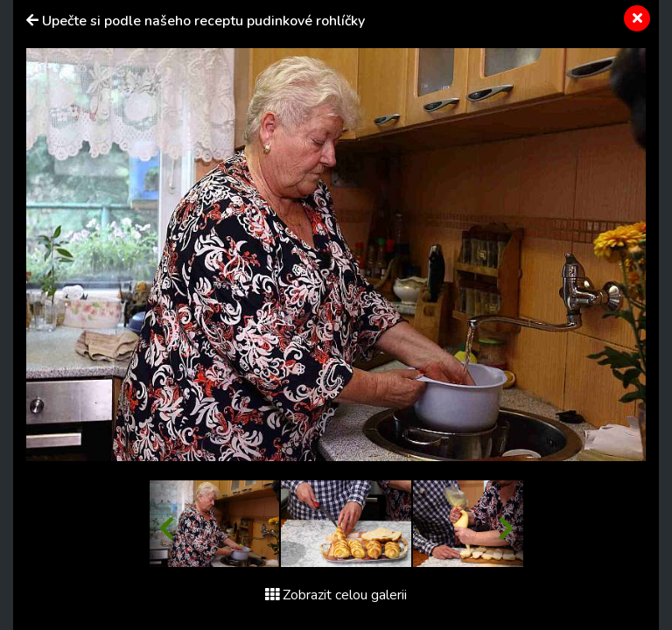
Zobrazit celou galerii (336, 595)
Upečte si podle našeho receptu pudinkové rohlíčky (203, 21)
